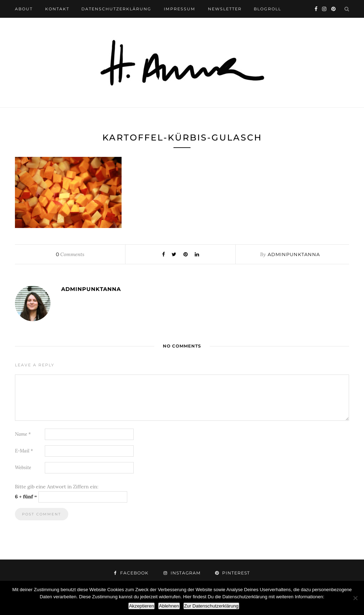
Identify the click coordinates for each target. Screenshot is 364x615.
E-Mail (24, 451)
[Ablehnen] (355, 598)
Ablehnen (169, 606)
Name (23, 434)
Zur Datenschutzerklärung (211, 606)
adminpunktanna (294, 254)
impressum (180, 9)
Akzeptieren (141, 606)
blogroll (267, 9)
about (24, 9)
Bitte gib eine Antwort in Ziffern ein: (57, 487)
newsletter (225, 9)
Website (23, 468)
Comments (70, 254)
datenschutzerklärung (116, 9)
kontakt (57, 9)
